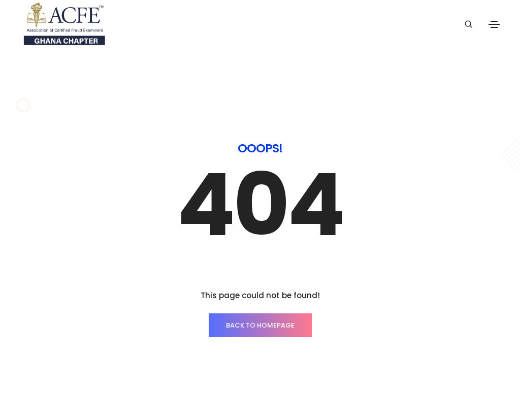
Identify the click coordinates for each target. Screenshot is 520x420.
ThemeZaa (476, 392)
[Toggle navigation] (494, 24)
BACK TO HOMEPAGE (260, 298)
